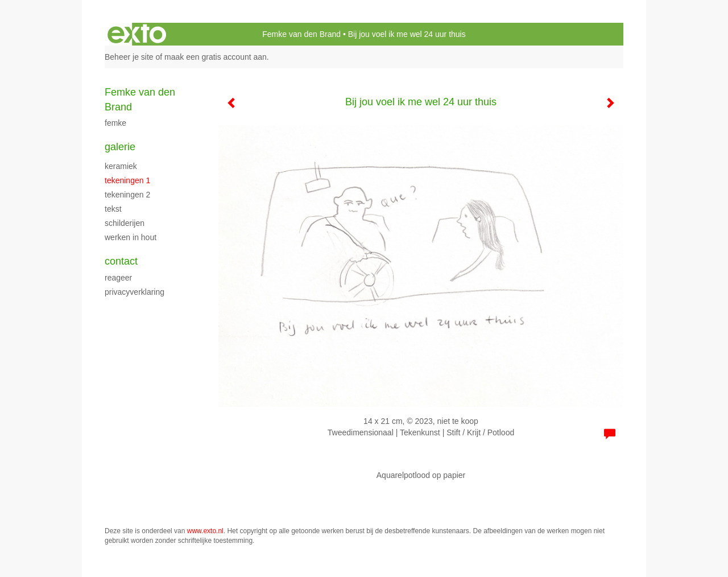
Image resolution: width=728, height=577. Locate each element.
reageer (118, 278)
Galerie (120, 147)
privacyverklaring (135, 292)
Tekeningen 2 (127, 195)
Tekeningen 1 (127, 180)
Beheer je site (129, 57)
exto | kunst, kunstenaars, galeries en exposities (137, 34)
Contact (121, 261)
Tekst (113, 209)
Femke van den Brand (301, 34)
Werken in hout (131, 237)
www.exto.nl (205, 531)
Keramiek (121, 166)
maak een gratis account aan (216, 57)
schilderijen (125, 223)
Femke (115, 123)
